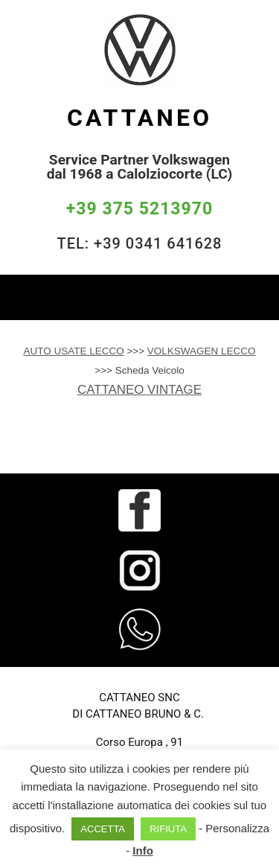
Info (143, 851)
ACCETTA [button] (103, 829)
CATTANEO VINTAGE (139, 390)
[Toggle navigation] (257, 297)
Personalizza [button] (237, 828)
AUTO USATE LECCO (73, 351)
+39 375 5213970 (139, 209)
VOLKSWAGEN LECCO (202, 351)
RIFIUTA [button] (168, 829)
